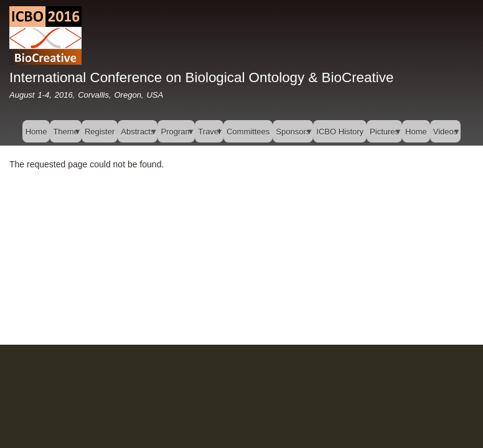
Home (36, 132)
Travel (209, 135)
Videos (446, 135)
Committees (248, 132)
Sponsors (293, 135)
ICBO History (340, 132)
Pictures (384, 135)
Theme (65, 135)
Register (100, 132)
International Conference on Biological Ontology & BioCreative (201, 77)
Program (176, 135)
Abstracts (138, 135)
